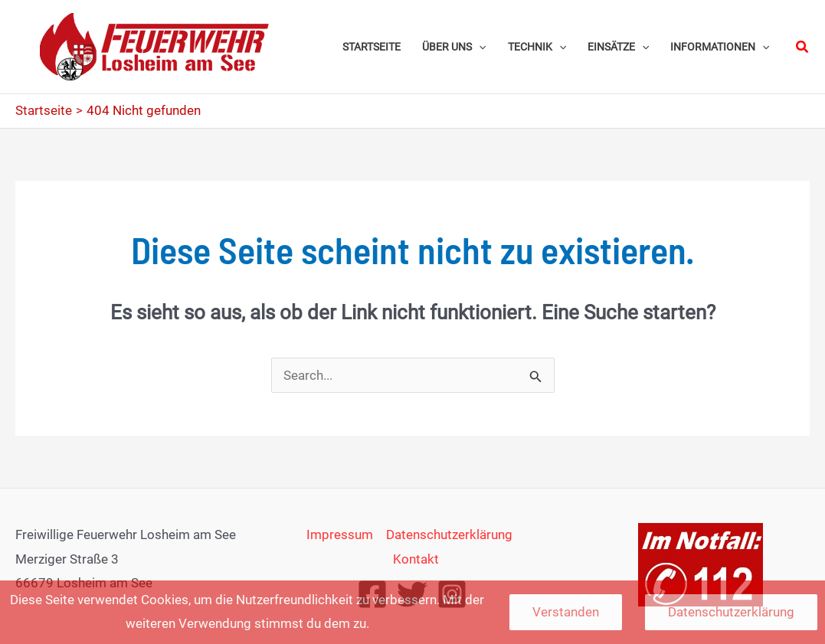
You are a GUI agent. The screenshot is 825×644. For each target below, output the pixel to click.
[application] (479, 47)
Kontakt (416, 559)
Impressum (340, 534)
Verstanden (566, 612)
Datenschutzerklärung (449, 534)
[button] (803, 47)
